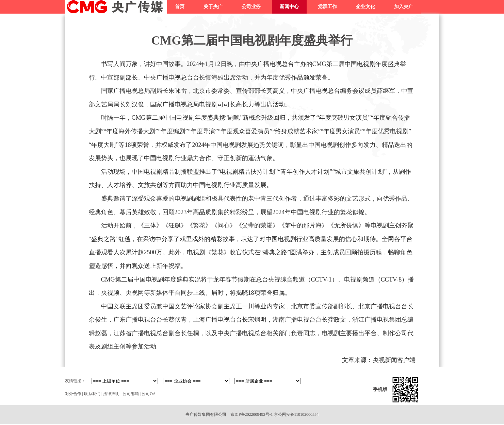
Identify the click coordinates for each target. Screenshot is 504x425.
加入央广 (404, 7)
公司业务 (251, 7)
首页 (180, 7)
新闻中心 (289, 7)
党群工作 (327, 7)
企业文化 (365, 7)
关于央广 (213, 7)
